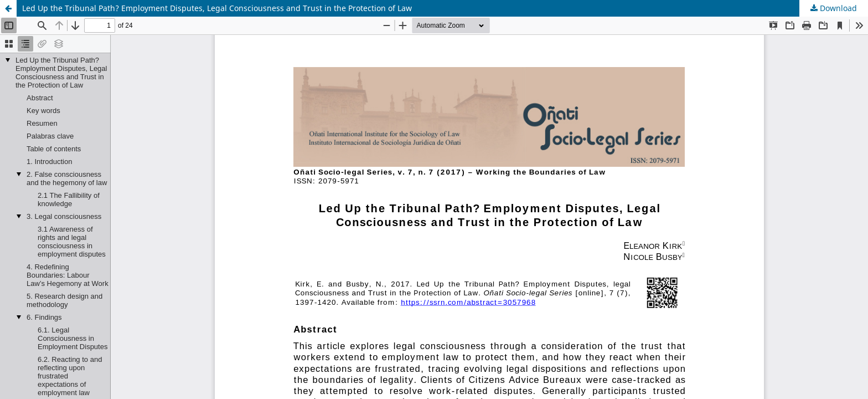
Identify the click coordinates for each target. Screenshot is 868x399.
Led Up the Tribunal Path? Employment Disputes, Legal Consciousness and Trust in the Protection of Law (217, 8)
